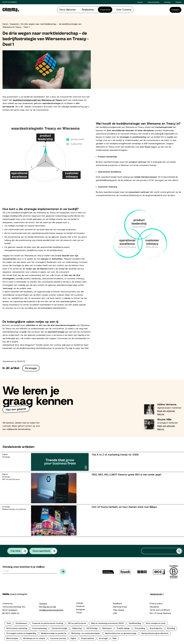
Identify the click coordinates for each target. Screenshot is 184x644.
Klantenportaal (120, 606)
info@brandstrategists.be (51, 610)
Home (5, 24)
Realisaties (89, 9)
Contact (175, 10)
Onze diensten (73, 9)
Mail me (161, 414)
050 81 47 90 (49, 606)
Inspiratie (103, 9)
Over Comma (118, 9)
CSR (115, 613)
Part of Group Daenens (160, 613)
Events (140, 2)
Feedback (117, 603)
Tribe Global (118, 610)
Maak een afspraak (166, 410)
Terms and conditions (160, 609)
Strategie (31, 367)
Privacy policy (156, 603)
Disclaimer (154, 606)
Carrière (167, 2)
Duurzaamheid (154, 2)
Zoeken (179, 2)
